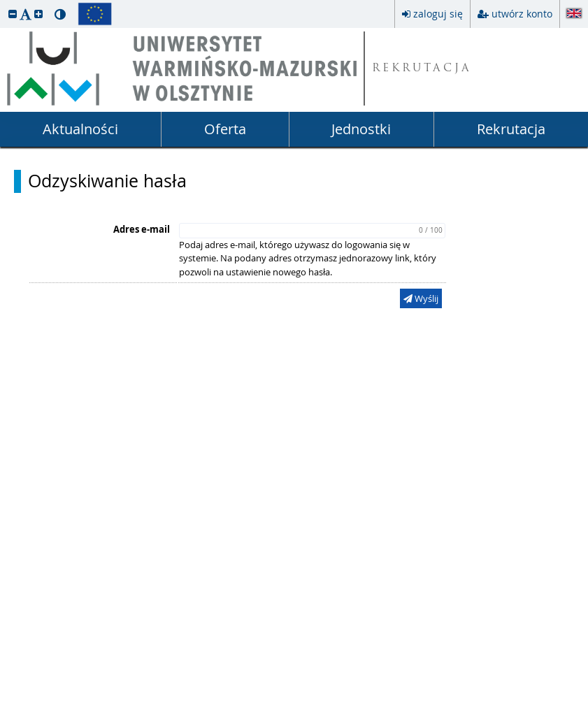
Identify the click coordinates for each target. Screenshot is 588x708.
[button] (13, 14)
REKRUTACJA (422, 69)
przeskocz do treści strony (3, 3)
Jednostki (361, 129)
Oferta (225, 129)
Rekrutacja (511, 129)
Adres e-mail (142, 229)
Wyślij (421, 298)
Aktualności (80, 129)
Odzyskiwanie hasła (107, 181)
